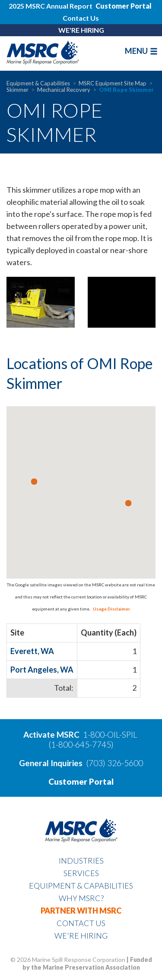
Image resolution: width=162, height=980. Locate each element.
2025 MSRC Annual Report (51, 6)
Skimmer (17, 90)
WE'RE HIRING (81, 30)
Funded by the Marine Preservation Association (87, 963)
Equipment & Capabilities (38, 83)
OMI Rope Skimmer (126, 90)
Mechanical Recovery (64, 90)
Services (81, 873)
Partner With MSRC (81, 911)
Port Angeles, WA (42, 670)
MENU (141, 51)
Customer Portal (81, 781)
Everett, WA (32, 651)
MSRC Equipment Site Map (113, 83)
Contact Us (81, 18)
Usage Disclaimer (111, 609)
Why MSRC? (81, 898)
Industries (81, 861)
